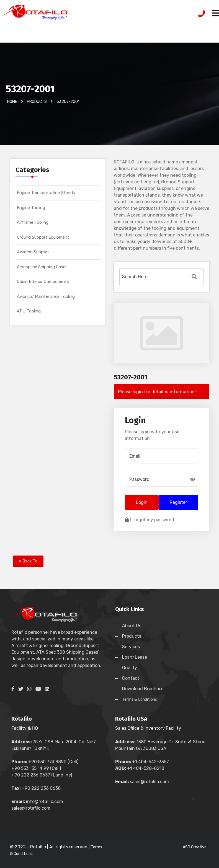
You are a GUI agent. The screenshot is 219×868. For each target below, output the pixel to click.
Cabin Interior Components (43, 281)
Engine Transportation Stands (46, 193)
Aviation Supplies (33, 252)
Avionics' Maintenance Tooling (46, 296)
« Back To (28, 561)
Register (178, 502)
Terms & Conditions (140, 699)
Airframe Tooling (33, 222)
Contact (131, 678)
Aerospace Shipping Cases (42, 267)
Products (132, 636)
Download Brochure (143, 689)
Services (131, 647)
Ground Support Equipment (43, 237)
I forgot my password (150, 520)
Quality (130, 668)
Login (142, 502)
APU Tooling (29, 311)
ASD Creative (195, 847)
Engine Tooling (31, 208)
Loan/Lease (135, 657)
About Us (132, 626)
